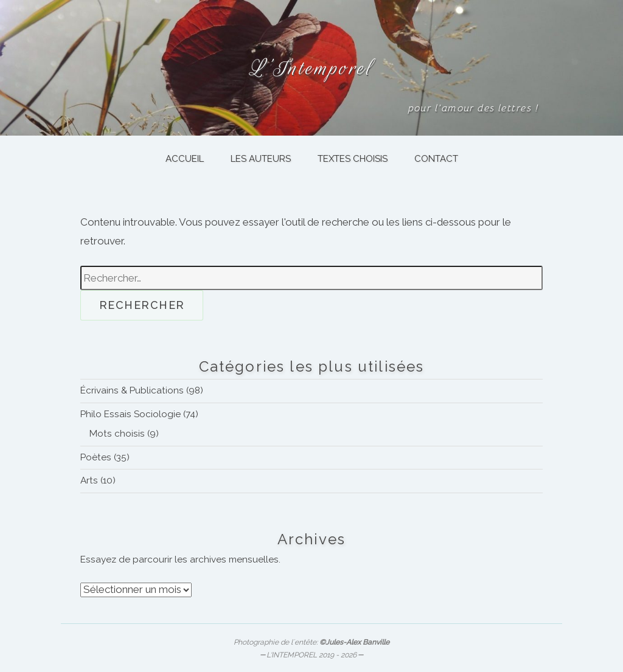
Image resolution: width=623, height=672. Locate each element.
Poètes (96, 457)
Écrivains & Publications (132, 390)
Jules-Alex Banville (357, 642)
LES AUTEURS (261, 159)
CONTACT (436, 159)
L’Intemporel (311, 68)
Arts (89, 480)
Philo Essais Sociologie (131, 414)
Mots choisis (117, 434)
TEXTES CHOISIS (353, 159)
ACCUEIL (185, 159)
